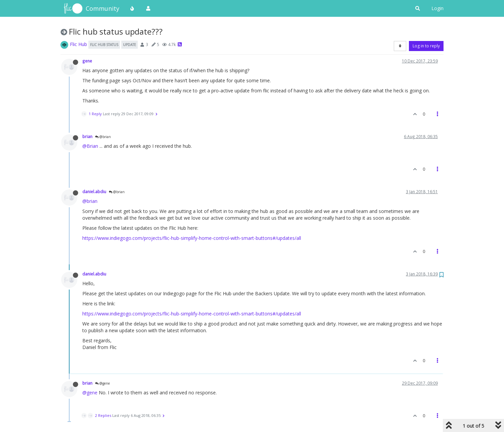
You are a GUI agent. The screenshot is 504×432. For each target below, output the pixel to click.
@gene (102, 383)
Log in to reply (426, 46)
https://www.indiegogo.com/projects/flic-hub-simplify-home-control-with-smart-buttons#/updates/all (192, 238)
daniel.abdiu (94, 191)
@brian (103, 137)
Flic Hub (78, 44)
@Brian (90, 146)
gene (87, 61)
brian (87, 136)
